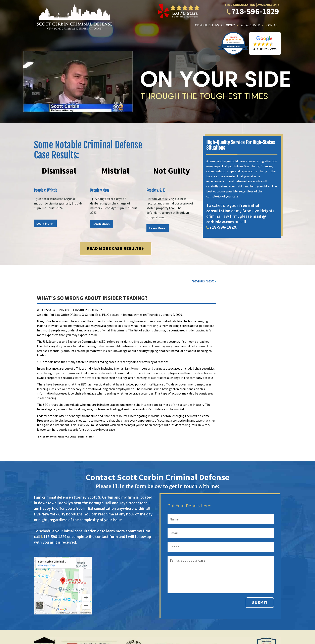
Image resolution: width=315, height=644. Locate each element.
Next (210, 281)
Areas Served (251, 25)
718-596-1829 (253, 11)
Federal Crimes (85, 437)
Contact (273, 25)
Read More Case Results (115, 248)
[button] (265, 43)
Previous (198, 281)
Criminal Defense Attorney (215, 25)
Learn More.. (45, 223)
